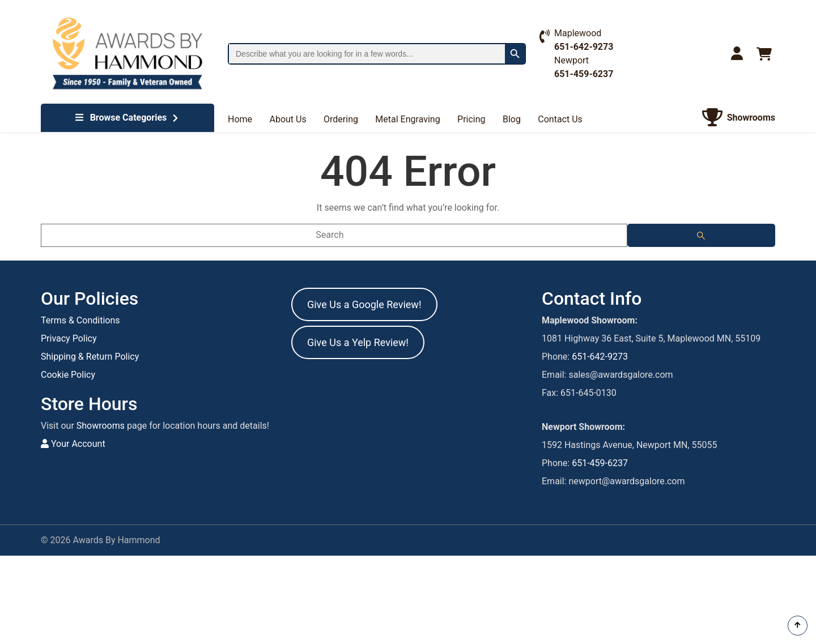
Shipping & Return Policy (90, 357)
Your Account (73, 444)
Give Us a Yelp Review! (358, 342)
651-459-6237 (600, 463)
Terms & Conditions (80, 320)
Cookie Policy (68, 375)
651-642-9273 (600, 357)
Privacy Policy (69, 338)
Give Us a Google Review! (364, 304)
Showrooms (101, 426)
